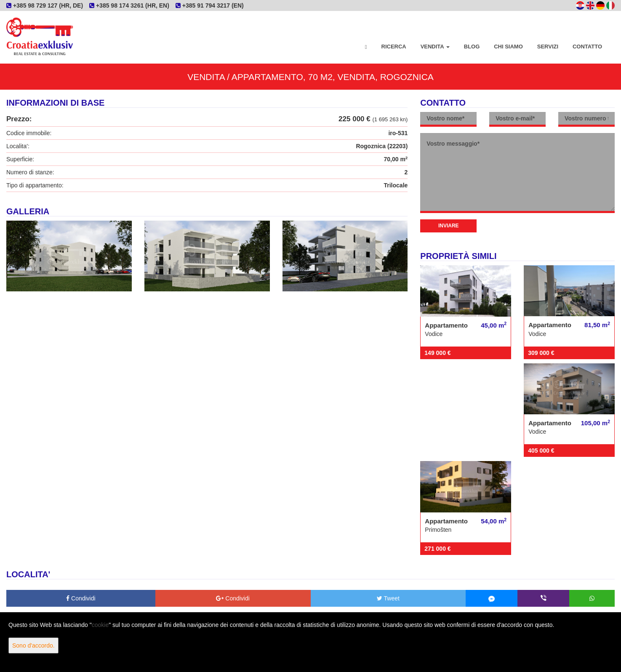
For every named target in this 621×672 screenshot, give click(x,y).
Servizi (548, 47)
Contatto (587, 47)
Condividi (81, 598)
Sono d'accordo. (33, 645)
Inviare (449, 226)
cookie (100, 625)
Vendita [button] (435, 47)
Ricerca (394, 47)
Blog (472, 47)
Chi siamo (508, 47)
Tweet (388, 598)
